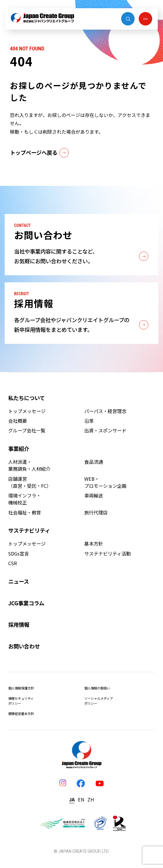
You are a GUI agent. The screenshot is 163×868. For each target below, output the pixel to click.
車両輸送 (94, 495)
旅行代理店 (96, 512)
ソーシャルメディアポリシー (99, 701)
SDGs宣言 (19, 553)
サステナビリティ (29, 530)
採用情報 (19, 624)
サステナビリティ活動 (108, 553)
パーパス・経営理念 (105, 411)
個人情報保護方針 (21, 688)
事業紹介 (19, 449)
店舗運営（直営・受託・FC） (30, 482)
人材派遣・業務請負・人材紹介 (29, 465)
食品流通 (94, 462)
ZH (91, 799)
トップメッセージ (27, 411)
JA (72, 799)
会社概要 (18, 421)
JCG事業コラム (26, 603)
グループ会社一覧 (27, 430)
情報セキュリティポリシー (21, 701)
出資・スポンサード (105, 430)
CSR (13, 563)
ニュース (19, 581)
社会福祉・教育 (25, 512)
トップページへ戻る (39, 153)
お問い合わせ (24, 646)
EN (81, 799)
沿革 (89, 421)
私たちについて (26, 398)
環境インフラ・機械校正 (25, 499)
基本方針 (94, 543)
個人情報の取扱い (97, 688)
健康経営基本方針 (21, 714)
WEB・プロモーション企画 (105, 482)
